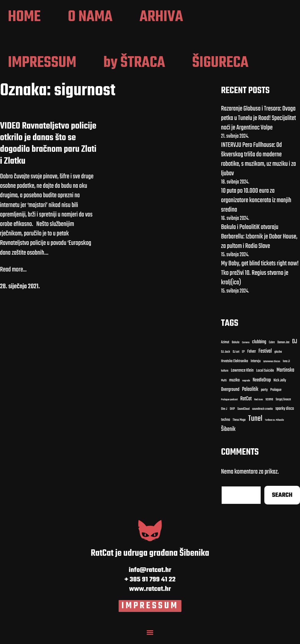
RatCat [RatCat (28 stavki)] (246, 405)
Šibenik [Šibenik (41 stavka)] (228, 436)
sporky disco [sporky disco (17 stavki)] (285, 415)
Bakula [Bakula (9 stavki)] (236, 349)
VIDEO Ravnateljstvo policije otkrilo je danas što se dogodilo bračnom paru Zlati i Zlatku (48, 150)
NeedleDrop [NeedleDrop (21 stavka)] (262, 386)
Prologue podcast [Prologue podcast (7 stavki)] (229, 406)
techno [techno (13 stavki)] (226, 426)
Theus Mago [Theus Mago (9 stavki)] (239, 427)
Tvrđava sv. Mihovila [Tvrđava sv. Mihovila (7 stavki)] (274, 427)
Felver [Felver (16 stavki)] (252, 358)
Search (282, 502)
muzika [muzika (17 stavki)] (234, 386)
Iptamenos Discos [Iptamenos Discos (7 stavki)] (272, 368)
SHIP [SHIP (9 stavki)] (232, 416)
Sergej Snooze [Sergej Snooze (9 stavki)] (283, 406)
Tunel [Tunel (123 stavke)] (255, 425)
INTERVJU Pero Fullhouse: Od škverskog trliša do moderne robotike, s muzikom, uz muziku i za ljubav (259, 166)
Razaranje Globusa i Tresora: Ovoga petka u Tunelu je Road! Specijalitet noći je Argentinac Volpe (258, 124)
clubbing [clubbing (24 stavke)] (259, 348)
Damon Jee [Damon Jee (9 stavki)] (284, 349)
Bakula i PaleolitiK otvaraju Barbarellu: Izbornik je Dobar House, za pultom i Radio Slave (259, 243)
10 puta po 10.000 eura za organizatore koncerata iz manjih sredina (256, 206)
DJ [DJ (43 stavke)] (295, 348)
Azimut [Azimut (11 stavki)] (225, 349)
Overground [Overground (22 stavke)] (230, 396)
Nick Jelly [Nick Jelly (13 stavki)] (280, 387)
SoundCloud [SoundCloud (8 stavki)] (244, 415)
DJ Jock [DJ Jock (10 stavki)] (226, 358)
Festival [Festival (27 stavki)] (265, 358)
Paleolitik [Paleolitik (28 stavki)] (250, 396)
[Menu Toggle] (150, 638)
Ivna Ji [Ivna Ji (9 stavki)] (286, 368)
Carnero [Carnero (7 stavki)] (246, 349)
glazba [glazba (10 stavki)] (278, 358)
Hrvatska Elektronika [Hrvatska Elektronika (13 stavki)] (234, 368)
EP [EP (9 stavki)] (243, 358)
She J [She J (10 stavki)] (224, 415)
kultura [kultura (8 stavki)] (225, 377)
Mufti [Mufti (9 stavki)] (224, 387)
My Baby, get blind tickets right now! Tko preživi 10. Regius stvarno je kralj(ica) (260, 279)
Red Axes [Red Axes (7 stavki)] (259, 406)
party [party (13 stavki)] (264, 396)
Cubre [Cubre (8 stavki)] (272, 349)
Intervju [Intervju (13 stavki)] (256, 368)
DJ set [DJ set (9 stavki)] (236, 358)
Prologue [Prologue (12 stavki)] (276, 396)
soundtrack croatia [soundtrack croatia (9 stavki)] (262, 416)
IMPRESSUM (150, 612)
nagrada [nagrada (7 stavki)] (246, 387)
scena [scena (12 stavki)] (269, 406)
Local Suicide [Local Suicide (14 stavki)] (265, 377)
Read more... (13, 276)
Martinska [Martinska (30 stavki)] (285, 377)
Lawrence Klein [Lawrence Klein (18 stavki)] (242, 377)
